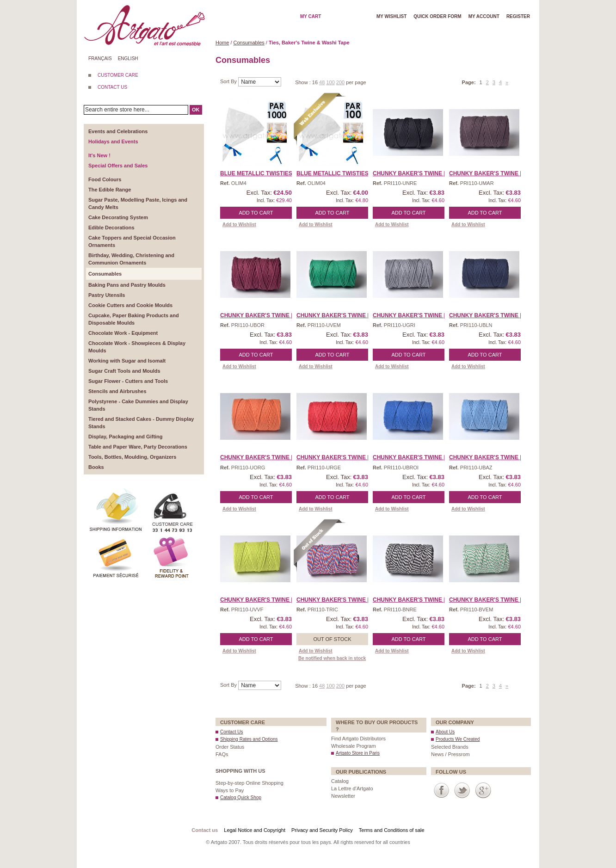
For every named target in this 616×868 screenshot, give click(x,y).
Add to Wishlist (239, 225)
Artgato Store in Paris (358, 753)
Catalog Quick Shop (241, 797)
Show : (304, 82)
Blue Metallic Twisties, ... (260, 173)
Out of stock (332, 639)
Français (100, 58)
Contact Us (231, 732)
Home (222, 43)
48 (322, 82)
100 (330, 82)
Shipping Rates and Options (249, 739)
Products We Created (458, 739)
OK (196, 110)
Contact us (205, 830)
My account (484, 16)
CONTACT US (112, 87)
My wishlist (391, 16)
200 (340, 82)
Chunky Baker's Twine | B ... (415, 173)
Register (518, 16)
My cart (311, 16)
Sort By (229, 81)
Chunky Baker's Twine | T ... (338, 600)
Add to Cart (256, 213)
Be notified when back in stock (332, 658)
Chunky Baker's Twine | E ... (338, 315)
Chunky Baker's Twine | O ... (262, 457)
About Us (445, 732)
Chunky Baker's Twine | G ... (415, 315)
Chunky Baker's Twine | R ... (339, 457)
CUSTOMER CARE (118, 75)
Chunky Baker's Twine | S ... (491, 457)
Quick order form (437, 16)
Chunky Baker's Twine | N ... (491, 315)
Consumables (249, 43)
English (128, 58)
